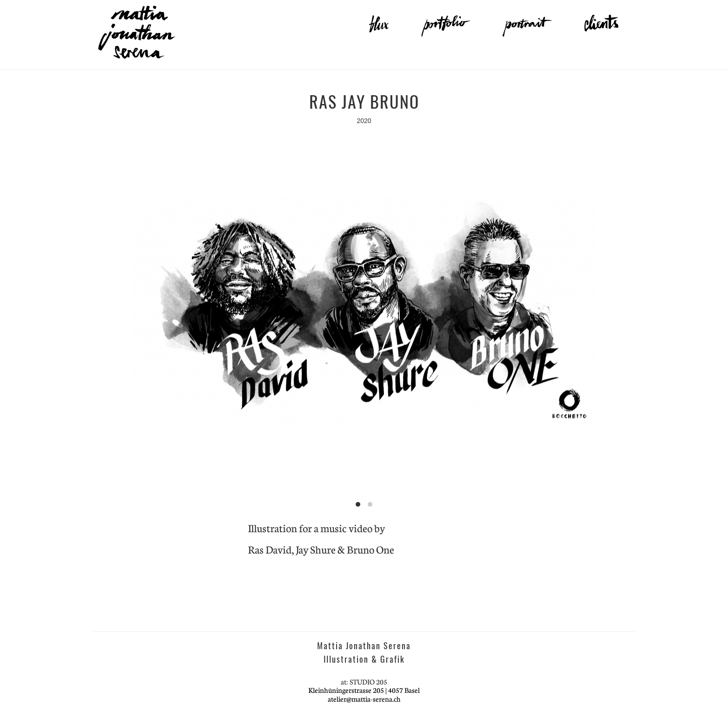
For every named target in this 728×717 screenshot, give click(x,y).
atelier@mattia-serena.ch (364, 699)
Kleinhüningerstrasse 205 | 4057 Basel (364, 690)
